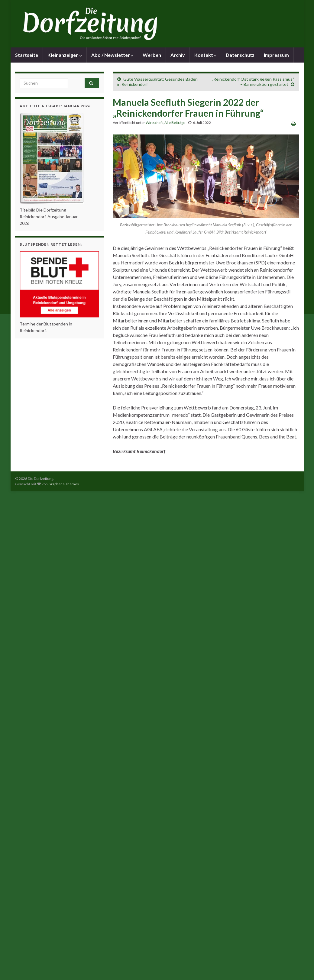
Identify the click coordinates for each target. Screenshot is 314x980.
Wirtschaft (154, 123)
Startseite (27, 55)
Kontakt (205, 55)
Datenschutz (240, 55)
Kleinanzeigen (65, 55)
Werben (152, 55)
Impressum (276, 55)
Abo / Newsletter (112, 55)
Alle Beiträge (175, 123)
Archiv (178, 55)
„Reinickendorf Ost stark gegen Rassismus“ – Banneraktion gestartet (253, 82)
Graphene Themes (64, 484)
